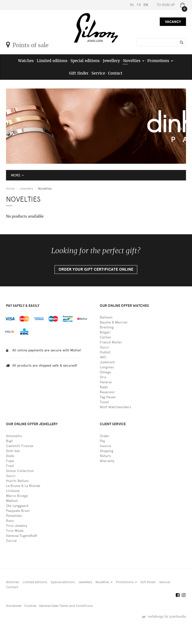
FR (139, 5)
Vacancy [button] (173, 22)
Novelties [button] (134, 61)
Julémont (107, 362)
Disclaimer (14, 606)
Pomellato (14, 516)
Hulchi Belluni (17, 481)
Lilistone (13, 491)
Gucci (104, 347)
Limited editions (52, 61)
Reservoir (107, 392)
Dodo (10, 456)
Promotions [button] (160, 61)
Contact (115, 73)
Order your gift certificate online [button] (96, 269)
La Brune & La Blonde (23, 486)
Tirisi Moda (15, 531)
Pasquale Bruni (18, 511)
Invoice (105, 446)
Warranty (107, 461)
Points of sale (27, 45)
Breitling (107, 327)
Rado (104, 387)
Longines (107, 367)
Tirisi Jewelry (16, 526)
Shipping (106, 451)
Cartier (105, 337)
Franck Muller (111, 342)
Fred (10, 466)
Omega (105, 372)
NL (132, 5)
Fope (10, 461)
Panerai (106, 382)
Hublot (105, 352)
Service (98, 73)
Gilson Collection (20, 471)
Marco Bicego (17, 496)
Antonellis (14, 436)
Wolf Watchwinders (115, 407)
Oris (103, 377)
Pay (102, 441)
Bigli (9, 441)
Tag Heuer (108, 397)
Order (104, 436)
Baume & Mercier (114, 322)
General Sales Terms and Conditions (66, 606)
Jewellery (111, 61)
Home (10, 189)
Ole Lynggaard (17, 506)
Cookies (30, 606)
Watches (26, 61)
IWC (103, 357)
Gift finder (79, 73)
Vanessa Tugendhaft (22, 536)
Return (105, 456)
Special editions (85, 61)
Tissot (104, 402)
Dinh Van (13, 451)
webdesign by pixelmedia (164, 617)
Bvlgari (105, 332)
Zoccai (11, 541)
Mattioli (12, 501)
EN (146, 5)
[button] (10, 126)
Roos (10, 521)
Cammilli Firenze (20, 446)
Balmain (106, 317)
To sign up (166, 5)
